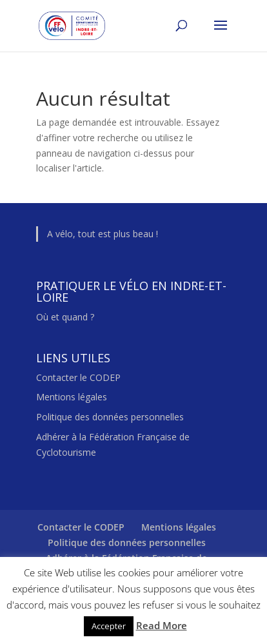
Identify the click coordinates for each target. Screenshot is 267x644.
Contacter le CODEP (78, 377)
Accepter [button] (109, 626)
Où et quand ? (65, 317)
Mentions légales (72, 397)
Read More (162, 625)
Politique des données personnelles (110, 417)
